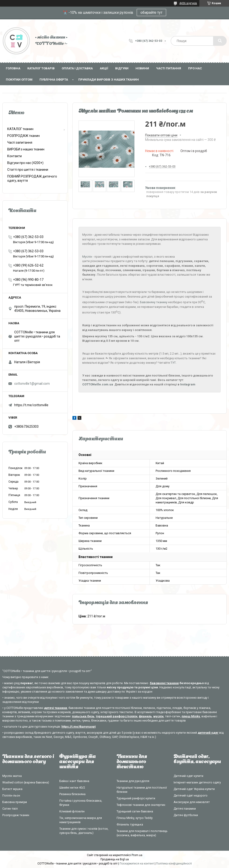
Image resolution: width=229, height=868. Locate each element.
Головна (13, 68)
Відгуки (122, 68)
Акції (104, 68)
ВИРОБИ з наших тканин (26, 149)
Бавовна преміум (15, 802)
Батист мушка (12, 789)
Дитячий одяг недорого (191, 795)
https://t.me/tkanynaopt (79, 727)
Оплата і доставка (77, 68)
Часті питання (169, 68)
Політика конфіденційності (174, 864)
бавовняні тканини (164, 683)
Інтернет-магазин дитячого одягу (197, 782)
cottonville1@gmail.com (32, 384)
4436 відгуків (188, 3)
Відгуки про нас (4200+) (25, 163)
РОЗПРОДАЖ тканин (23, 136)
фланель (145, 716)
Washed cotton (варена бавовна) (26, 782)
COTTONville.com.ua (98, 384)
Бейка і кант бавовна (74, 781)
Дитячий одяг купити (188, 776)
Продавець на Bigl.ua (115, 859)
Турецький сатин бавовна (135, 811)
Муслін (87, 257)
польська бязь (83, 716)
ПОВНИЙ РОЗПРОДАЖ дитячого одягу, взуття (32, 178)
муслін (158, 716)
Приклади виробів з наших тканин (109, 80)
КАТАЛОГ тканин (20, 129)
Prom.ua (137, 855)
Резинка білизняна (72, 794)
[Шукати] (220, 41)
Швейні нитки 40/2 (72, 788)
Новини (142, 68)
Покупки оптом (19, 80)
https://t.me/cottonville (31, 405)
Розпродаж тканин (16, 815)
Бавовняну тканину (154, 302)
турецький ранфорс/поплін (117, 716)
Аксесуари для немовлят (192, 802)
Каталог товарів (41, 68)
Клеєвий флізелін (72, 811)
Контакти (14, 156)
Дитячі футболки (186, 815)
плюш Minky (191, 716)
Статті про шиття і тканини (28, 170)
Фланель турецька (130, 824)
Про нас (195, 68)
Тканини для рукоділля (133, 781)
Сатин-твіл (10, 809)
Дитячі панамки (185, 809)
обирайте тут (151, 12)
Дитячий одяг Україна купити (194, 789)
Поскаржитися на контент (137, 864)
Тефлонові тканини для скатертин (141, 805)
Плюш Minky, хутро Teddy (135, 818)
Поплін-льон (11, 795)
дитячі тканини (55, 708)
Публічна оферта (54, 80)
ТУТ (173, 363)
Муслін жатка (12, 776)
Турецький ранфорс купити (136, 798)
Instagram (188, 384)
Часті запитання (20, 142)
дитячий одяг (208, 733)
